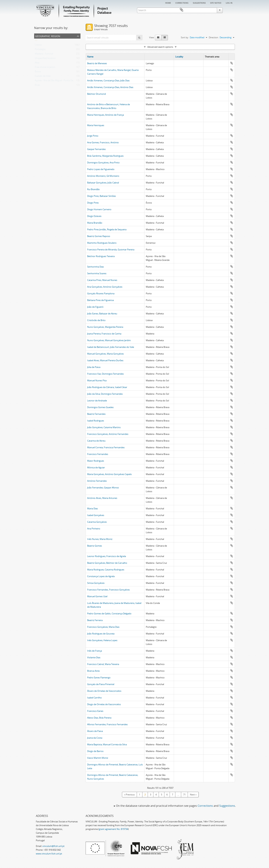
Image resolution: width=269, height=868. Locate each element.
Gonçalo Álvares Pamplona (101, 293)
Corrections (182, 3)
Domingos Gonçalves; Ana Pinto (103, 163)
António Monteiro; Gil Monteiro (103, 176)
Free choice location (45, 68)
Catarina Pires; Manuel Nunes (102, 280)
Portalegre (40, 50)
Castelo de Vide (43, 77)
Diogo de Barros (95, 751)
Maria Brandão (95, 223)
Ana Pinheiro (94, 529)
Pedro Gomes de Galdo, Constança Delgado (109, 614)
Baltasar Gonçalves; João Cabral (103, 183)
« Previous (129, 795)
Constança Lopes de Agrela (101, 576)
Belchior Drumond (97, 94)
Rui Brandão (93, 189)
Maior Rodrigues (96, 461)
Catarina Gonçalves (97, 522)
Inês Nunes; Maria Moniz (100, 539)
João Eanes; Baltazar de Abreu (102, 314)
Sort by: (185, 37)
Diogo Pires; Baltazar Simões (101, 196)
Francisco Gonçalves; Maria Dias (103, 627)
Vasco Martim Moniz (98, 758)
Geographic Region (48, 36)
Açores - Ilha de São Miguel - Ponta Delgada (57, 81)
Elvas (37, 86)
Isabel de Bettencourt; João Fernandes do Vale (111, 347)
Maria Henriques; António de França (106, 115)
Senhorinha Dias (95, 267)
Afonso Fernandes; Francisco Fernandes (107, 724)
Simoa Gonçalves (96, 583)
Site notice (216, 3)
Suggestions (199, 3)
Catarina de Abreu (96, 441)
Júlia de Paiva (94, 367)
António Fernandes (97, 481)
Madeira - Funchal (44, 54)
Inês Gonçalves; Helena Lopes (102, 640)
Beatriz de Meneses (97, 63)
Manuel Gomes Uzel (97, 596)
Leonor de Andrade (97, 401)
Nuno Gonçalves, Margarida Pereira (105, 327)
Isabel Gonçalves (96, 515)
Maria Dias (92, 508)
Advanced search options (160, 47)
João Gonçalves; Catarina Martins (104, 427)
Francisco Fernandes (98, 454)
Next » (193, 795)
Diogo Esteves (94, 216)
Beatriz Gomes (95, 546)
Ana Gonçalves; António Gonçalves (105, 287)
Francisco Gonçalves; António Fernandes (108, 434)
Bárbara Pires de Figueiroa (100, 300)
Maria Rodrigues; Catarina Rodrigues (106, 570)
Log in (229, 3)
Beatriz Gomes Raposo (99, 236)
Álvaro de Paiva (95, 731)
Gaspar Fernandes (96, 149)
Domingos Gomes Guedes (100, 407)
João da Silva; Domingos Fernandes (105, 394)
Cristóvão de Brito (96, 320)
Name (90, 57)
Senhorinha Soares (97, 273)
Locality (179, 57)
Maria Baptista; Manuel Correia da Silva (107, 744)
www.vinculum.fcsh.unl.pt (49, 854)
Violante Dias (94, 657)
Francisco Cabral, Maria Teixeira (103, 664)
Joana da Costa (95, 738)
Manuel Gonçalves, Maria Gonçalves (105, 354)
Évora (38, 72)
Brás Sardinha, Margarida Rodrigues (105, 156)
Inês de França (95, 651)
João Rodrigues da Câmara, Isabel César (107, 387)
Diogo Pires (93, 203)
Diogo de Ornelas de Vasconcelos (104, 704)
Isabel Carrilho (94, 698)
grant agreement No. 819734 (113, 829)
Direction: (214, 37)
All (36, 41)
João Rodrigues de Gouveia (101, 634)
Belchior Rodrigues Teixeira (101, 256)
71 (184, 795)
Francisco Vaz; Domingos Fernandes (105, 374)
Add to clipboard (232, 63)
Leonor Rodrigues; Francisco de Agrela (107, 556)
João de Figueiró (95, 307)
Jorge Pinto (93, 136)
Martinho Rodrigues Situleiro (102, 243)
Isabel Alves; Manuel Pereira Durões (105, 360)
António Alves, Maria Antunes (102, 498)
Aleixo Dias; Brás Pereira (99, 718)
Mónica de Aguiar (96, 467)
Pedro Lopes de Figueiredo (101, 169)
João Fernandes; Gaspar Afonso (103, 488)
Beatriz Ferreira (95, 620)
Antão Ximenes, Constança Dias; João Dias (108, 80)
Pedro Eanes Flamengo (99, 678)
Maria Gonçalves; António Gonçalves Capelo (109, 474)
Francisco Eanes (95, 711)
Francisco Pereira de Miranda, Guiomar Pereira (111, 250)
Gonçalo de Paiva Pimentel (101, 684)
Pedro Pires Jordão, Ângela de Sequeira (107, 229)
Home (168, 3)
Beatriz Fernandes (96, 414)
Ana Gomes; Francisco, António (103, 142)
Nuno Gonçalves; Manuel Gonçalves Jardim (109, 340)
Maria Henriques (96, 125)
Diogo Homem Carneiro (99, 209)
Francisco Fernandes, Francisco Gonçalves (108, 590)
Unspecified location (45, 59)
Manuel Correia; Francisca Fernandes (106, 447)
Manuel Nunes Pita (97, 380)
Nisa (37, 63)
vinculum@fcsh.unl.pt (53, 846)
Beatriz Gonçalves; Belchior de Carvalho (107, 563)
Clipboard (230, 10)
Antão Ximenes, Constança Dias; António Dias (110, 87)
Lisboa (38, 45)
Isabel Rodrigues (96, 421)
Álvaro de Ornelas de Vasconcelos (104, 691)
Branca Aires (93, 671)
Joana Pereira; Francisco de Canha (104, 334)
